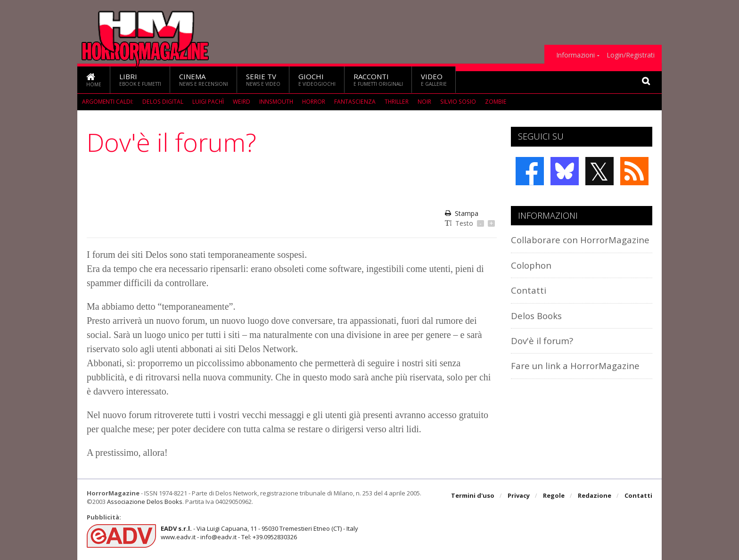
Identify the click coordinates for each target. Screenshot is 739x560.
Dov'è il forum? (542, 341)
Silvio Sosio (456, 102)
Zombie (493, 102)
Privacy (519, 496)
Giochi (317, 79)
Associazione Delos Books (145, 502)
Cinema (204, 79)
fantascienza (354, 102)
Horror (313, 102)
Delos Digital (162, 102)
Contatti (529, 290)
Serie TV (263, 79)
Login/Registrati (631, 55)
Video (434, 79)
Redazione (595, 496)
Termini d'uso (473, 496)
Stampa (462, 213)
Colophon (531, 265)
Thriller (395, 102)
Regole (554, 496)
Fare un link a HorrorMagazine (575, 366)
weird (241, 102)
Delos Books (536, 316)
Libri (140, 79)
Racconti (378, 79)
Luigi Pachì (207, 102)
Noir (423, 102)
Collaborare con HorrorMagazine (580, 240)
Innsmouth (275, 102)
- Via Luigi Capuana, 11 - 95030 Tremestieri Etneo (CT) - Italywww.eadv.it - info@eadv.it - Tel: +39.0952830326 (259, 533)
